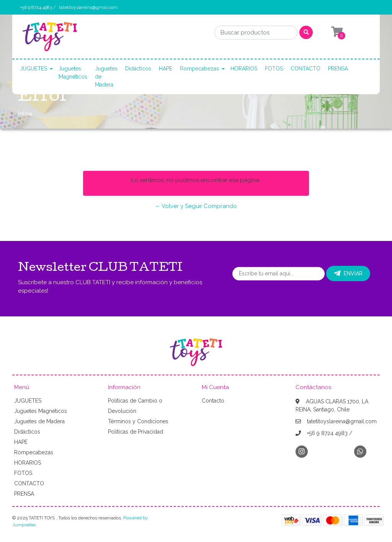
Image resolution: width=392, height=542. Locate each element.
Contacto (213, 401)
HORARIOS (244, 69)
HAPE (166, 69)
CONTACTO (305, 69)
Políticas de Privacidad (136, 432)
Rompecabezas (199, 69)
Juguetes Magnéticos (73, 73)
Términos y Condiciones (138, 421)
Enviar (348, 273)
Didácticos (138, 69)
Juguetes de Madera (106, 77)
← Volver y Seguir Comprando (196, 206)
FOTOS (274, 69)
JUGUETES (33, 69)
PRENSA (338, 69)
